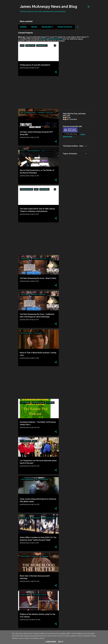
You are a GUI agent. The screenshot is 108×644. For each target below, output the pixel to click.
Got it (61, 642)
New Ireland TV (47, 27)
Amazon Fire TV (56, 39)
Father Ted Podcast (65, 27)
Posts (68, 117)
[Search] (89, 7)
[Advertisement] (38, 92)
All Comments (71, 119)
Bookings (23, 27)
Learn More (51, 642)
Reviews (34, 27)
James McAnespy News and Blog (48, 6)
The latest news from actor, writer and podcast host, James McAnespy (43, 11)
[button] (56, 72)
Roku (44, 39)
